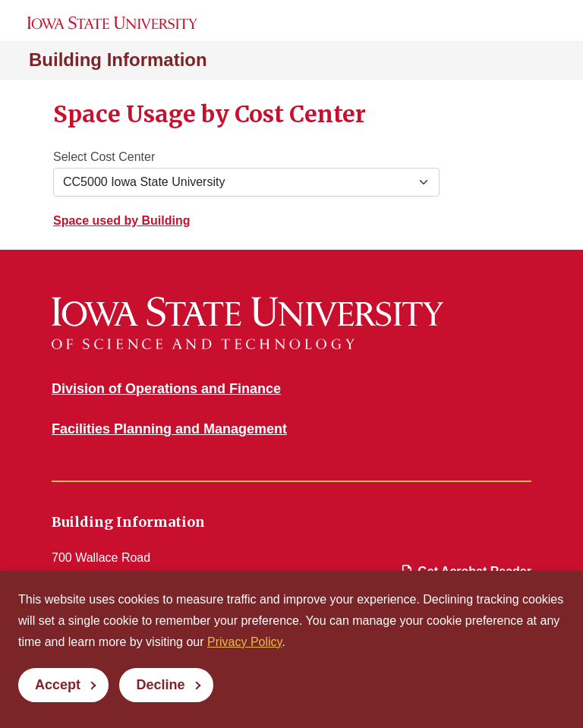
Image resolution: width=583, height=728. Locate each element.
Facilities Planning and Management (169, 429)
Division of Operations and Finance (166, 389)
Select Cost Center (104, 157)
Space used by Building (121, 221)
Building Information (118, 60)
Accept (58, 685)
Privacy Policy (244, 642)
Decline (160, 685)
